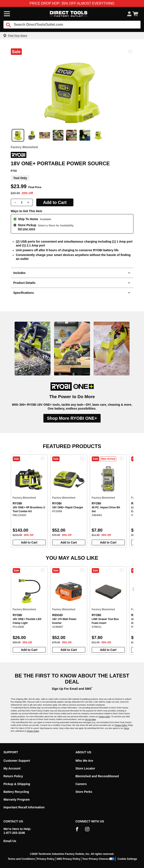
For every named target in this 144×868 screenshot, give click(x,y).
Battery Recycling (16, 792)
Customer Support (17, 761)
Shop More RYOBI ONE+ (72, 418)
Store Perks (84, 792)
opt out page (90, 719)
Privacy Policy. (121, 725)
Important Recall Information (24, 807)
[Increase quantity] (28, 202)
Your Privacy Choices (98, 859)
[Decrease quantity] (15, 202)
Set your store (27, 229)
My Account (12, 768)
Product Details (72, 283)
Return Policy (13, 776)
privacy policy (104, 717)
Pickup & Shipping (17, 784)
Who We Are (84, 761)
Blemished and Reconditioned (97, 776)
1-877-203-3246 (14, 833)
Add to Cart (55, 202)
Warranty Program (17, 800)
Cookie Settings (127, 859)
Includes (72, 273)
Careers (81, 784)
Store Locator (85, 768)
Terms (126, 728)
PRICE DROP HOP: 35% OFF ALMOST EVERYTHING (72, 3)
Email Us (10, 841)
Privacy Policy (33, 731)
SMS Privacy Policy (68, 859)
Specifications (72, 293)
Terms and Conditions (21, 859)
